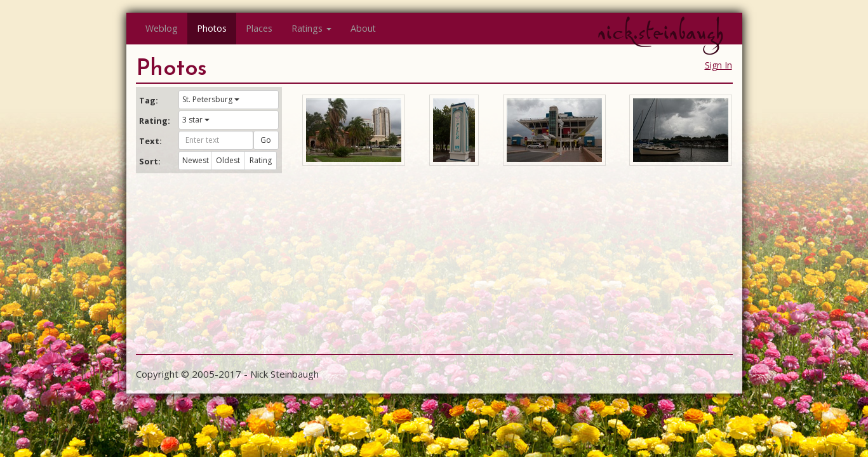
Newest (196, 160)
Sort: (150, 161)
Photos (212, 28)
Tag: (149, 100)
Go (266, 140)
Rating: (154, 121)
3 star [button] (196, 120)
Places (259, 28)
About (363, 28)
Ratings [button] (311, 28)
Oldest (228, 160)
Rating (261, 160)
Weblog (162, 28)
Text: (150, 141)
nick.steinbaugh (660, 32)
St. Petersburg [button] (211, 99)
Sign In (718, 65)
